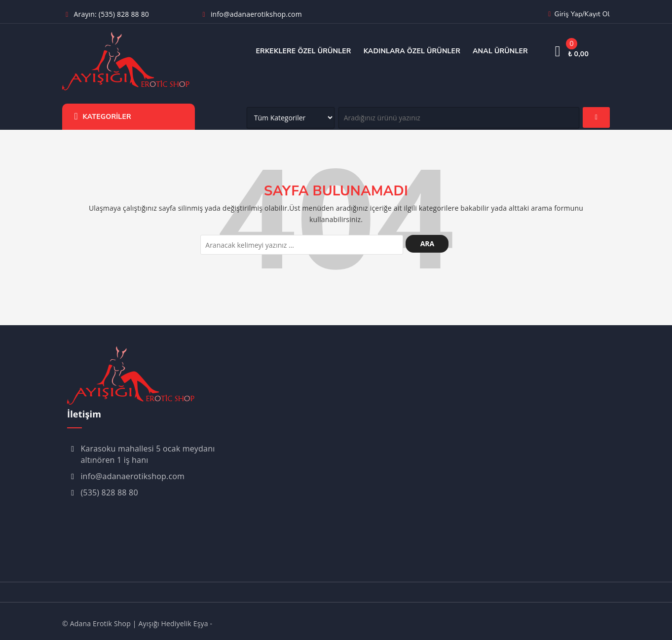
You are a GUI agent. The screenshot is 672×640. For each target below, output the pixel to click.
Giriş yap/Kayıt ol (577, 14)
